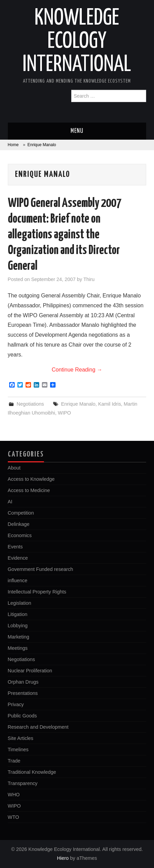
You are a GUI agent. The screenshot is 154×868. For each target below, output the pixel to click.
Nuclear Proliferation (30, 671)
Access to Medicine (29, 490)
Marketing (19, 637)
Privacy (16, 704)
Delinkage (19, 524)
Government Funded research (41, 569)
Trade (14, 761)
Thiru (89, 279)
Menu (77, 131)
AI (10, 502)
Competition (21, 513)
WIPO (64, 413)
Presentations (23, 693)
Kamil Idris (110, 404)
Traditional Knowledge (32, 772)
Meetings (18, 648)
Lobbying (18, 626)
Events (15, 547)
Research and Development (38, 727)
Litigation (18, 614)
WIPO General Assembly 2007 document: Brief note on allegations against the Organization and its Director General (65, 235)
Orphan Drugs (23, 682)
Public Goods (22, 716)
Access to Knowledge (31, 479)
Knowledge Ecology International (77, 42)
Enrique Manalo (78, 404)
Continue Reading (77, 370)
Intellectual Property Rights (37, 592)
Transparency (23, 783)
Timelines (18, 750)
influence (18, 580)
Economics (20, 535)
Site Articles (21, 738)
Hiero (63, 858)
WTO (13, 817)
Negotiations (30, 404)
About (14, 468)
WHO (14, 795)
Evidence (18, 558)
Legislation (20, 603)
